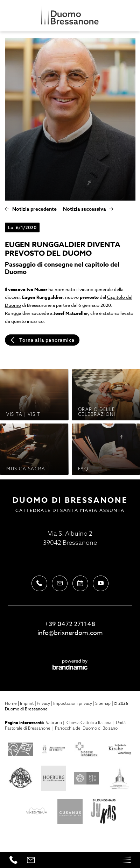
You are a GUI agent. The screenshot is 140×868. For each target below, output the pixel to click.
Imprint (27, 703)
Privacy (44, 703)
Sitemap (103, 703)
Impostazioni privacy (73, 703)
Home (11, 703)
